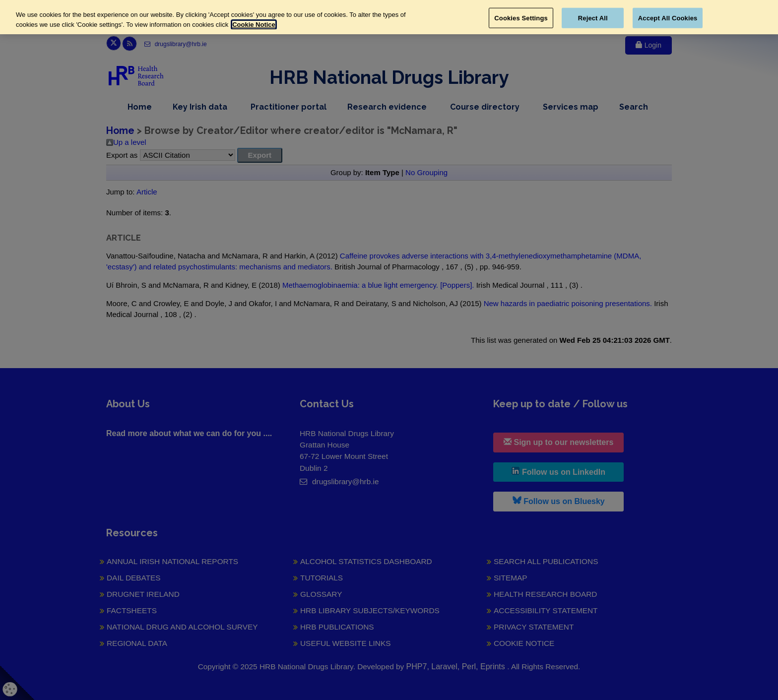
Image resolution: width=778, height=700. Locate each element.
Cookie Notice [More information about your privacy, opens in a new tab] (254, 25)
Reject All (593, 18)
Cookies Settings (521, 18)
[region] (389, 17)
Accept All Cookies (668, 18)
